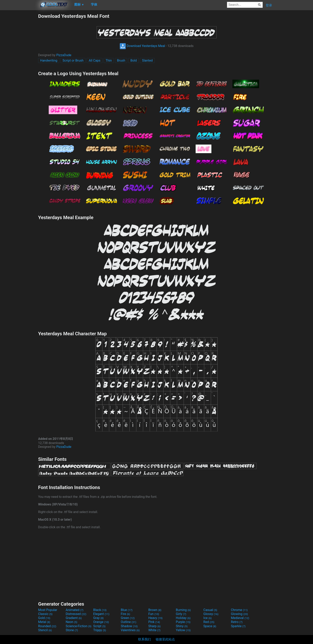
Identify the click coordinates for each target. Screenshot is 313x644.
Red (209, 622)
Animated (75, 610)
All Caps (95, 60)
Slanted (147, 60)
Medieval (240, 618)
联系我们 (145, 639)
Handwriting (49, 60)
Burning (183, 610)
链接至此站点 (165, 639)
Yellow (183, 630)
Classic (45, 614)
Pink (154, 622)
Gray (98, 618)
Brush (121, 60)
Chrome (239, 610)
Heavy (155, 618)
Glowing (239, 614)
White (154, 630)
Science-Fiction (79, 626)
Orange (101, 622)
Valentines (130, 630)
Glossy (211, 614)
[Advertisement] (19, 73)
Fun (154, 614)
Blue (127, 610)
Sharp (155, 626)
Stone (72, 630)
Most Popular (48, 610)
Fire (125, 614)
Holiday (183, 618)
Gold (44, 618)
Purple (183, 622)
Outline (129, 622)
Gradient (74, 618)
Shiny (182, 626)
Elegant (101, 614)
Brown (155, 610)
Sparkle (238, 626)
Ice (208, 618)
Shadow (129, 626)
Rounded (47, 626)
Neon (71, 622)
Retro (237, 622)
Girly (181, 614)
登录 (269, 5)
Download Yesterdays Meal (142, 46)
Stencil (45, 630)
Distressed (76, 614)
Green (128, 618)
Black (100, 610)
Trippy (100, 630)
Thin (109, 60)
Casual (210, 610)
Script (99, 626)
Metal (44, 622)
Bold (134, 60)
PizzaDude (64, 55)
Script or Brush (73, 60)
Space (210, 626)
